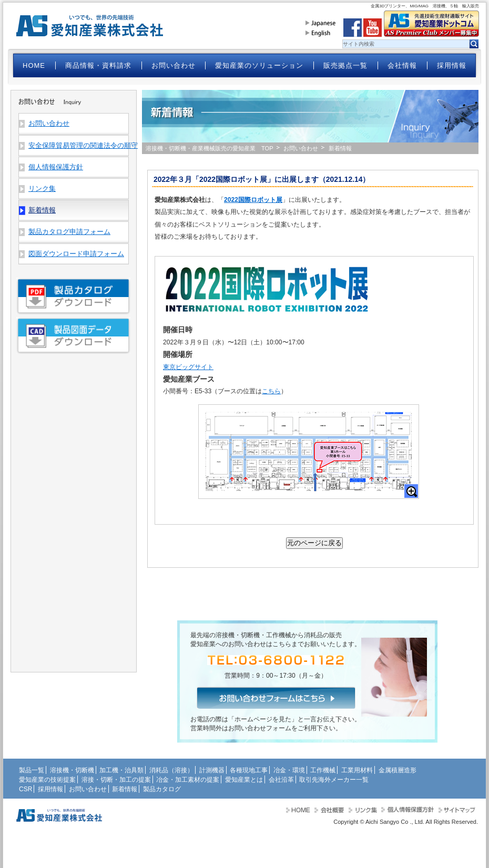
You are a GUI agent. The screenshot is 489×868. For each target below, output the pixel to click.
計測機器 (212, 770)
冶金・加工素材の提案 (188, 780)
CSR (26, 789)
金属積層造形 (398, 770)
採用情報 (452, 65)
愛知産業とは (244, 780)
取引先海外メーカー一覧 (334, 780)
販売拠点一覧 (345, 65)
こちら (271, 391)
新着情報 (125, 789)
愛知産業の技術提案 (47, 780)
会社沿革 (281, 780)
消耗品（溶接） (171, 770)
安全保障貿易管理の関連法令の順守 (78, 145)
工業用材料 (357, 770)
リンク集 (42, 188)
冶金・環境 (289, 770)
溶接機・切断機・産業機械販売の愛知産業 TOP (210, 148)
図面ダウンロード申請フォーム (76, 254)
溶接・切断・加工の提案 (116, 780)
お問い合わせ (174, 65)
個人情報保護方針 (56, 167)
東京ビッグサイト (188, 367)
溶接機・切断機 (72, 770)
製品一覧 (32, 770)
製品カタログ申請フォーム (69, 232)
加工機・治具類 (121, 770)
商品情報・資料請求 (98, 65)
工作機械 (323, 770)
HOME (34, 65)
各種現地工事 (249, 770)
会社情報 (402, 65)
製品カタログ (162, 789)
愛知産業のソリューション (259, 65)
